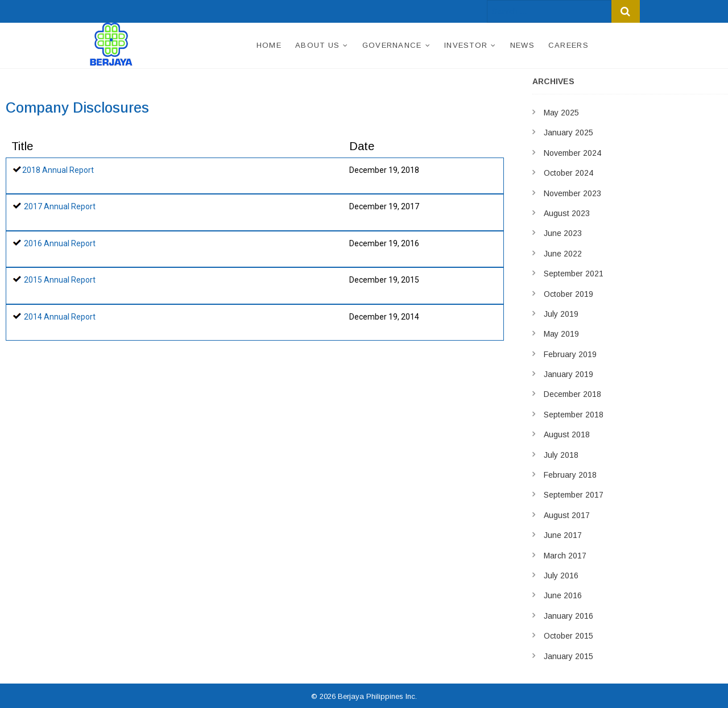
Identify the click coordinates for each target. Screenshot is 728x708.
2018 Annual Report (58, 170)
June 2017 (563, 535)
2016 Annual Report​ (60, 243)
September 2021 (574, 274)
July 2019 (561, 314)
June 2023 (563, 233)
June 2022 (563, 254)
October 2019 (568, 294)
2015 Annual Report (60, 280)
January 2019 (568, 374)
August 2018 (567, 434)
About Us (317, 45)
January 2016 (568, 616)
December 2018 (572, 394)
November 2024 (572, 153)
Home (269, 45)
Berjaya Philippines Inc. (377, 696)
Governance (392, 45)
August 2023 (567, 213)
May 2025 (561, 113)
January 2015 (568, 656)
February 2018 (570, 475)
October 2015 (568, 636)
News (522, 45)
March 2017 (565, 556)
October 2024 (568, 173)
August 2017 (567, 515)
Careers (568, 45)
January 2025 (568, 133)
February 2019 (570, 354)
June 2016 (563, 595)
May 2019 (561, 334)
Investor (466, 45)
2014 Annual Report (60, 317)
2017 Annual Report (60, 206)
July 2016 (561, 575)
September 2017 (574, 495)
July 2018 (561, 455)
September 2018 (574, 415)
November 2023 (572, 193)
